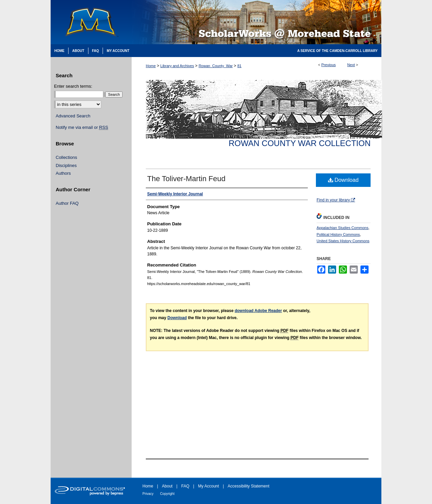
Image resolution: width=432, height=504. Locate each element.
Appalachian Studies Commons (342, 228)
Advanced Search (73, 116)
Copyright (167, 494)
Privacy (148, 494)
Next (351, 65)
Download (343, 180)
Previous (329, 65)
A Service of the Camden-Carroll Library (337, 51)
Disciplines (66, 165)
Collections (66, 157)
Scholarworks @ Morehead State (256, 22)
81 (239, 66)
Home (151, 66)
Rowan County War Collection (300, 143)
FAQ (185, 486)
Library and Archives (177, 66)
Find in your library (336, 200)
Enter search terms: (73, 86)
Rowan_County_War (215, 66)
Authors (63, 173)
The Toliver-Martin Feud (186, 179)
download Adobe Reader (258, 311)
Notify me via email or (82, 128)
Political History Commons (338, 234)
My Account (209, 486)
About (167, 486)
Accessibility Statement (249, 486)
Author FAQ (67, 203)
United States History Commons (343, 241)
